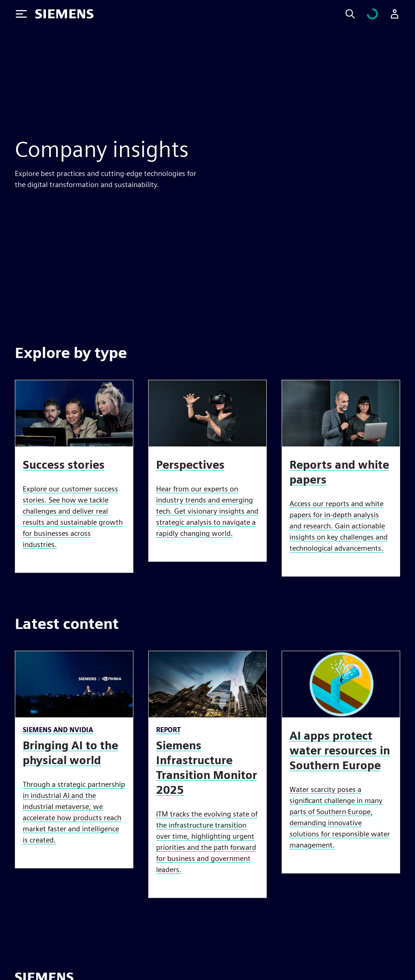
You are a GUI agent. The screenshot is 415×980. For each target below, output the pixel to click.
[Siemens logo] (64, 14)
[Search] (361, 14)
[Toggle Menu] (21, 14)
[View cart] (378, 14)
